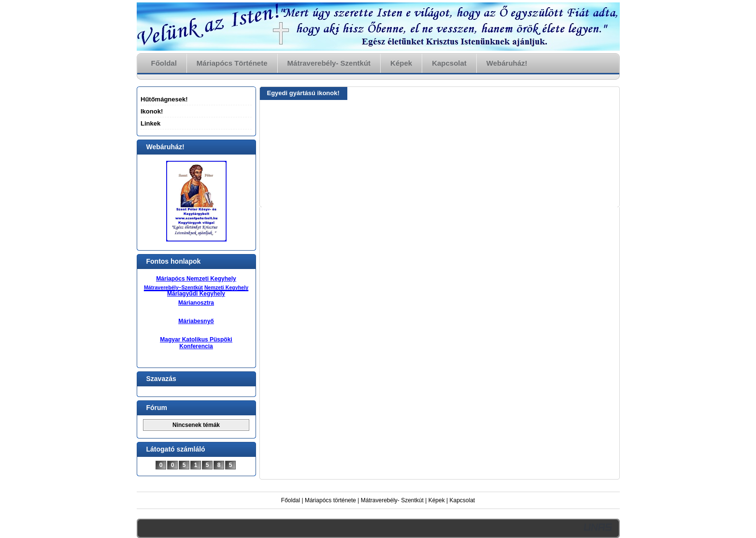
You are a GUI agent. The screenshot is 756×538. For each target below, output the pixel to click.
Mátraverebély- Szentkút (392, 500)
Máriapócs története (330, 500)
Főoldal (291, 500)
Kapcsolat (463, 500)
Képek (437, 500)
